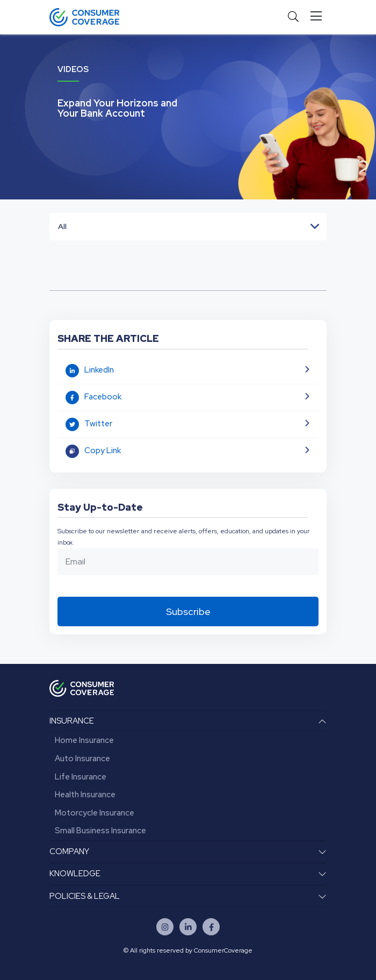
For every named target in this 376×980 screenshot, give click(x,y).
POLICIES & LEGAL (85, 896)
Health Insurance (85, 795)
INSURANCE (72, 721)
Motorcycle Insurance (95, 813)
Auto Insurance (82, 759)
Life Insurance (81, 777)
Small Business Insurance (100, 831)
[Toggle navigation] (318, 16)
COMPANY (69, 852)
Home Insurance (84, 740)
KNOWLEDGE (75, 874)
